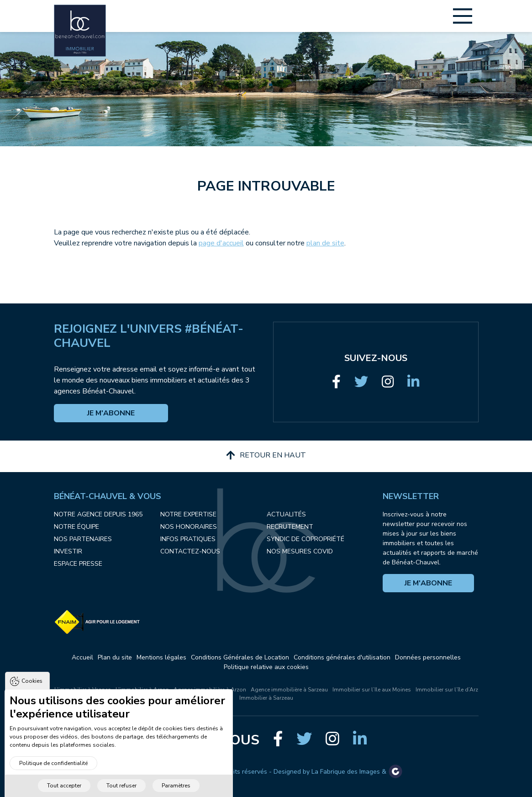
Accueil (82, 657)
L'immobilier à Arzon (142, 690)
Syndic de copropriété (306, 539)
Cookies (32, 697)
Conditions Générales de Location (240, 657)
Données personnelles (428, 657)
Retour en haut (266, 455)
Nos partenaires (83, 539)
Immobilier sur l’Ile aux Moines (372, 690)
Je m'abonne (111, 413)
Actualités (286, 514)
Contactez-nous (190, 551)
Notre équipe (76, 527)
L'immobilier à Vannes (83, 690)
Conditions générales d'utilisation (342, 657)
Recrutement (290, 527)
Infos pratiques (188, 539)
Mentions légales (161, 657)
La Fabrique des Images (346, 772)
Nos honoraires (189, 527)
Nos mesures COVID (300, 551)
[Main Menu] (463, 16)
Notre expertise (188, 514)
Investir (68, 551)
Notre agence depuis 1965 (98, 514)
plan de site (325, 243)
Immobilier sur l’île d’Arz (447, 690)
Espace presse (78, 564)
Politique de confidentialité (53, 779)
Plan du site (115, 657)
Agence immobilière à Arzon (210, 690)
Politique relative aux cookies (266, 667)
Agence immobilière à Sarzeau (289, 690)
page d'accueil (221, 243)
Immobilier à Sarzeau (266, 698)
